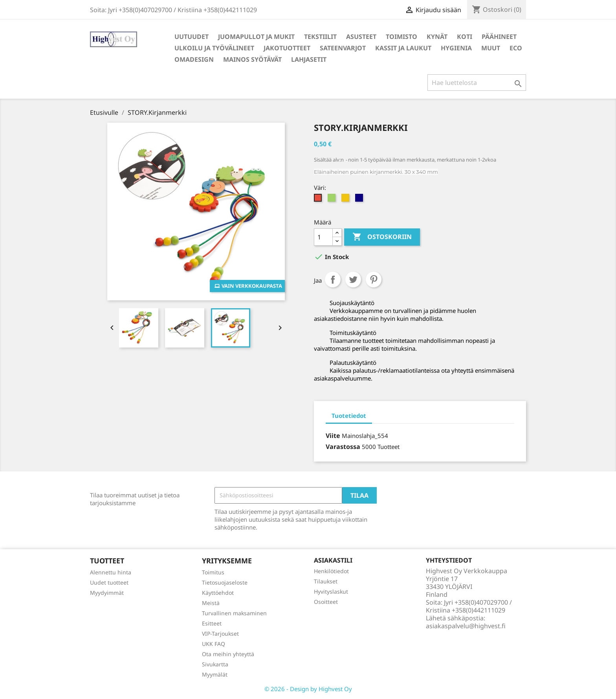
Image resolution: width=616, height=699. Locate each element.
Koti (465, 37)
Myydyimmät (107, 593)
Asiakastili (333, 560)
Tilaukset (326, 581)
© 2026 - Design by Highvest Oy (308, 689)
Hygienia (456, 48)
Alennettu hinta (111, 572)
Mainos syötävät (252, 59)
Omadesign (194, 59)
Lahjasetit (309, 59)
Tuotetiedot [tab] (349, 416)
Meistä (211, 603)
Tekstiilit (320, 37)
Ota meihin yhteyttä (228, 654)
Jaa (333, 280)
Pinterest (374, 280)
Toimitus (213, 572)
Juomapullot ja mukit (256, 37)
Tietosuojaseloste (225, 582)
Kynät (437, 37)
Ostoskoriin (382, 237)
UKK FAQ (214, 644)
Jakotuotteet (287, 48)
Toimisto (401, 37)
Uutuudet (192, 37)
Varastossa (343, 447)
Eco (516, 48)
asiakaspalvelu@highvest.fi (466, 626)
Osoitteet (326, 602)
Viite (333, 436)
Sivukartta (215, 664)
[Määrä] (323, 237)
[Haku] (477, 83)
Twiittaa (353, 280)
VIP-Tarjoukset (220, 634)
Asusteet (361, 37)
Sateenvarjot (343, 48)
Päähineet (499, 37)
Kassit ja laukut (403, 48)
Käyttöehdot (218, 593)
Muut (491, 48)
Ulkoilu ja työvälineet (214, 48)
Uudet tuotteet (109, 582)
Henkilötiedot (331, 571)
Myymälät (215, 674)
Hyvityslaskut (331, 591)
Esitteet (212, 623)
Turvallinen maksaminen (234, 613)
